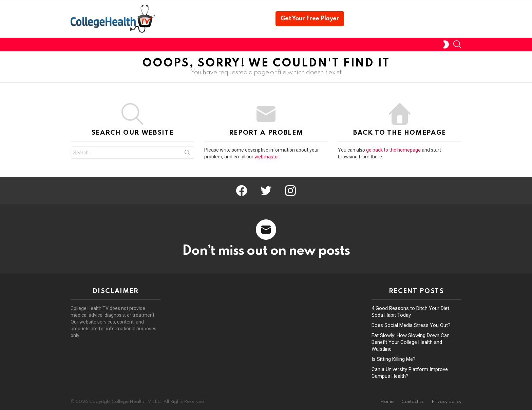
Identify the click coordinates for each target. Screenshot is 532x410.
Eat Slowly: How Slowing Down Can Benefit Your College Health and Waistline (411, 342)
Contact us (413, 402)
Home (387, 402)
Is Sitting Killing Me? (394, 359)
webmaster (267, 157)
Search (187, 154)
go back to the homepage (393, 150)
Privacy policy (446, 402)
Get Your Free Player (310, 19)
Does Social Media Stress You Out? (411, 325)
